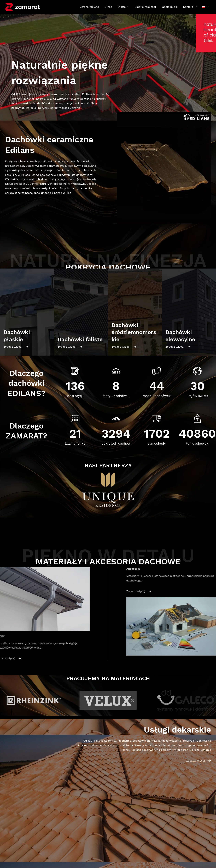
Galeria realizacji (145, 7)
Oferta (123, 7)
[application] (127, 7)
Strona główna (90, 7)
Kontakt (190, 7)
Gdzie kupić (170, 7)
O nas (108, 7)
